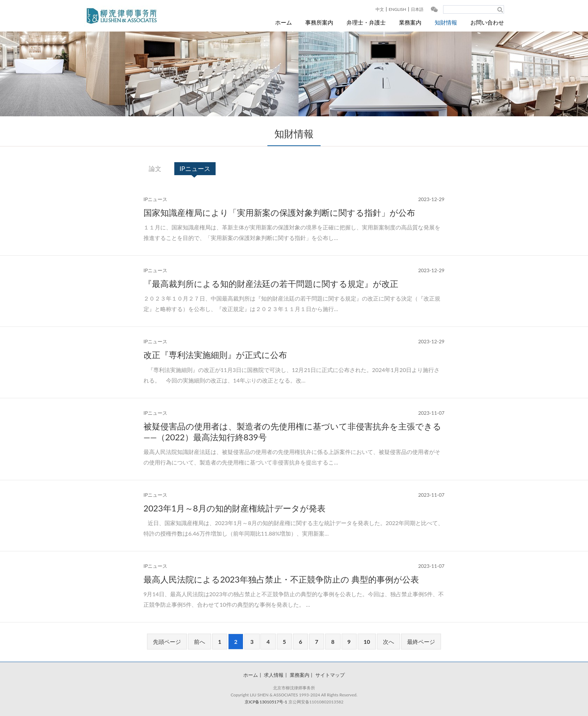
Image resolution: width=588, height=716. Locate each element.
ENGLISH (397, 9)
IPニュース (195, 168)
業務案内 (410, 22)
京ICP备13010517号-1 (266, 702)
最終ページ (421, 642)
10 (367, 642)
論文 (155, 168)
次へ (388, 642)
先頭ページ (167, 642)
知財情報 (446, 22)
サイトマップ (330, 675)
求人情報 (274, 675)
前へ (199, 642)
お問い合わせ (487, 22)
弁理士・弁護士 (366, 22)
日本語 (417, 9)
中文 (380, 9)
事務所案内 (319, 22)
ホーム (283, 22)
